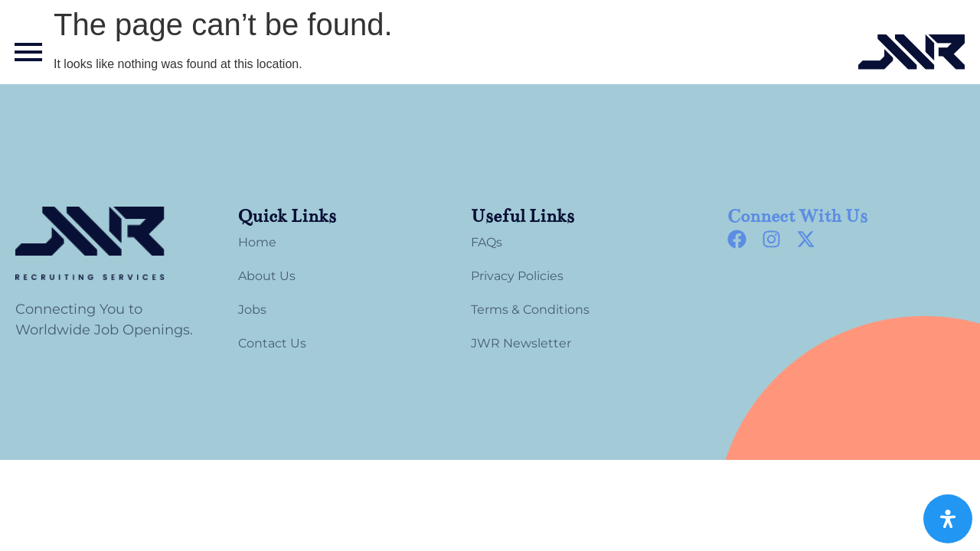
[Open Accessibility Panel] (948, 519)
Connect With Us (797, 216)
